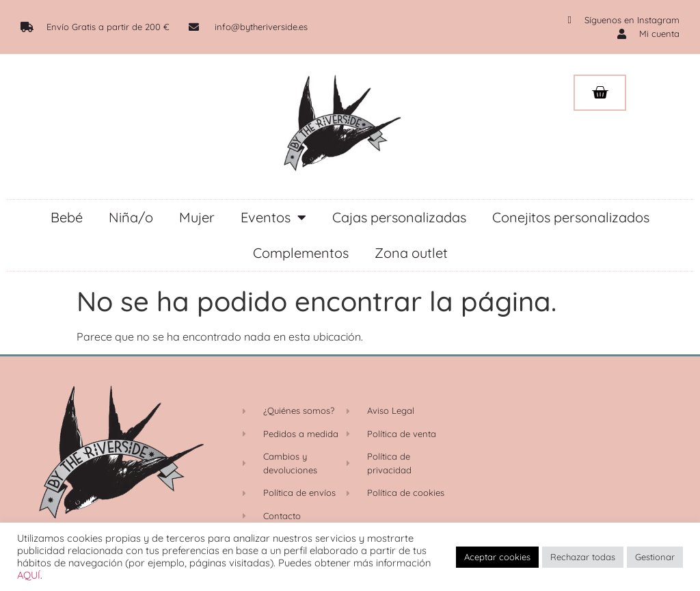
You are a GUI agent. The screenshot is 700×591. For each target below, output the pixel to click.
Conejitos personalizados (571, 217)
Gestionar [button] (655, 557)
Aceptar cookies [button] (497, 557)
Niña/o (131, 217)
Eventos (273, 218)
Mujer (197, 217)
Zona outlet (411, 253)
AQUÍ (29, 575)
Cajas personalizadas (399, 217)
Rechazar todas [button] (583, 557)
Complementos (301, 253)
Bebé (67, 217)
